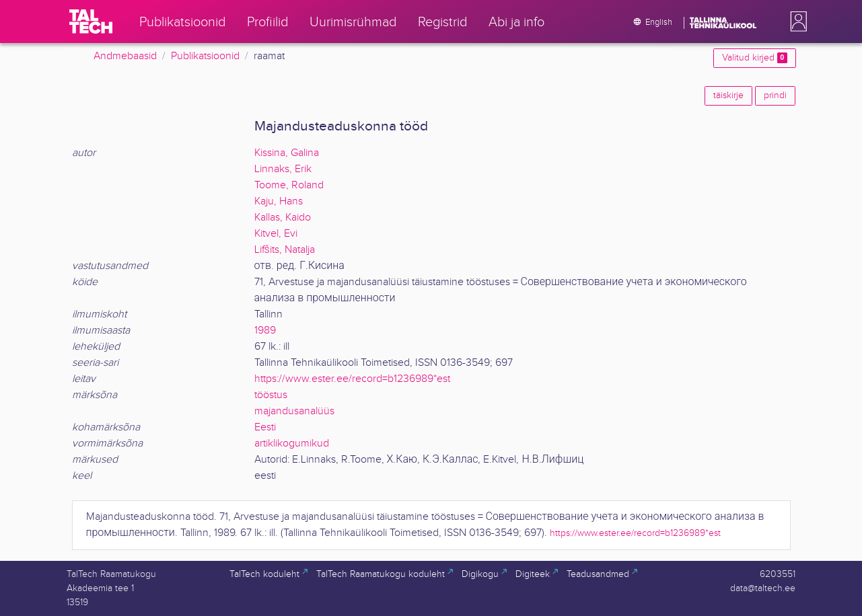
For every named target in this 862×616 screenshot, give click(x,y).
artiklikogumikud (292, 444)
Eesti (265, 427)
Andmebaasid (125, 56)
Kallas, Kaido (283, 218)
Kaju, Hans (279, 201)
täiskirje (728, 95)
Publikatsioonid (205, 56)
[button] (796, 22)
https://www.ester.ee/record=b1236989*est (352, 379)
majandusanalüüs (294, 411)
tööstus (271, 395)
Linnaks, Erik (283, 169)
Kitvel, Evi (276, 234)
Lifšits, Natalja (285, 250)
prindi (775, 95)
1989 (265, 331)
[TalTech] (91, 22)
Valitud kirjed (754, 58)
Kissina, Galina (287, 153)
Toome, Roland (289, 185)
